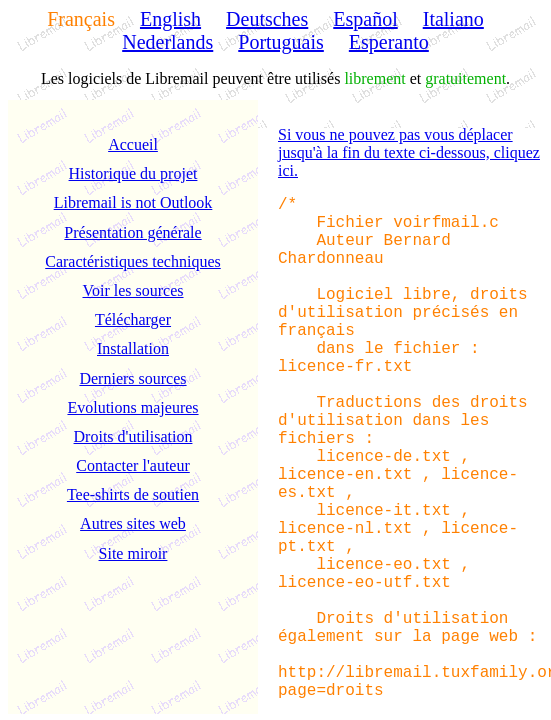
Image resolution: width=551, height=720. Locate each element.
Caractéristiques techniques (133, 261)
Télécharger (133, 319)
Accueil (133, 144)
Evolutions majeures (132, 407)
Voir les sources (132, 290)
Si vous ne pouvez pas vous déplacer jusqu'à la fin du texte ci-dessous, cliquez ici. (409, 152)
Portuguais (281, 42)
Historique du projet (133, 173)
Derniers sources (132, 378)
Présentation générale (132, 232)
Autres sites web (133, 523)
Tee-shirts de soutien (133, 494)
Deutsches (267, 19)
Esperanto (389, 42)
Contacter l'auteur (133, 465)
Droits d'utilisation (133, 436)
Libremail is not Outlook (133, 202)
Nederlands (167, 42)
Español (365, 19)
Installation (133, 348)
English (170, 19)
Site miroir (133, 553)
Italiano (453, 19)
